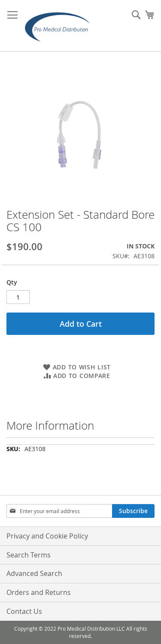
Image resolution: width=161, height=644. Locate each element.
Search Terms (29, 555)
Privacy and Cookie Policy (47, 536)
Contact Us (24, 611)
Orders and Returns (39, 592)
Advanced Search (34, 573)
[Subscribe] (133, 511)
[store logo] (60, 26)
